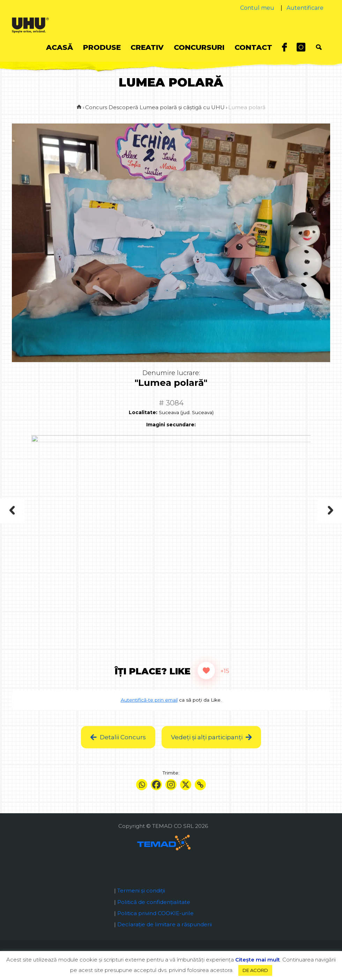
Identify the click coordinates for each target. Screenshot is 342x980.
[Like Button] (206, 681)
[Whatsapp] (142, 795)
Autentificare (305, 8)
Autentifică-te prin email (149, 710)
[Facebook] (156, 795)
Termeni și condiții (141, 901)
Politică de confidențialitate (154, 912)
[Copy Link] (200, 795)
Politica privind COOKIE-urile (155, 924)
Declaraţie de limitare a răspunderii (165, 935)
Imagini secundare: (171, 435)
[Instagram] (171, 795)
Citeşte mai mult (258, 960)
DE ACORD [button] (255, 970)
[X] (186, 795)
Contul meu (257, 8)
